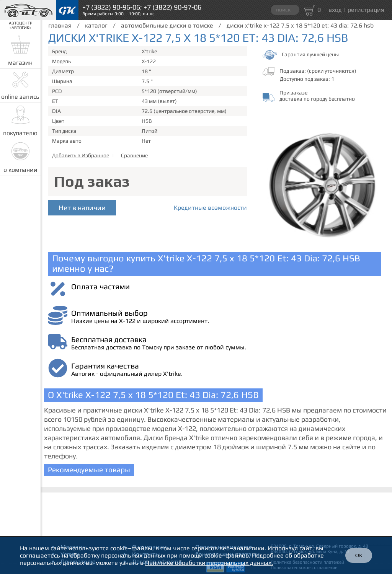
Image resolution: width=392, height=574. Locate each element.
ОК (359, 555)
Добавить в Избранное (81, 155)
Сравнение (134, 155)
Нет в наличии (82, 208)
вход (335, 10)
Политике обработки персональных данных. (209, 563)
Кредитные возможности (210, 208)
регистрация (366, 10)
